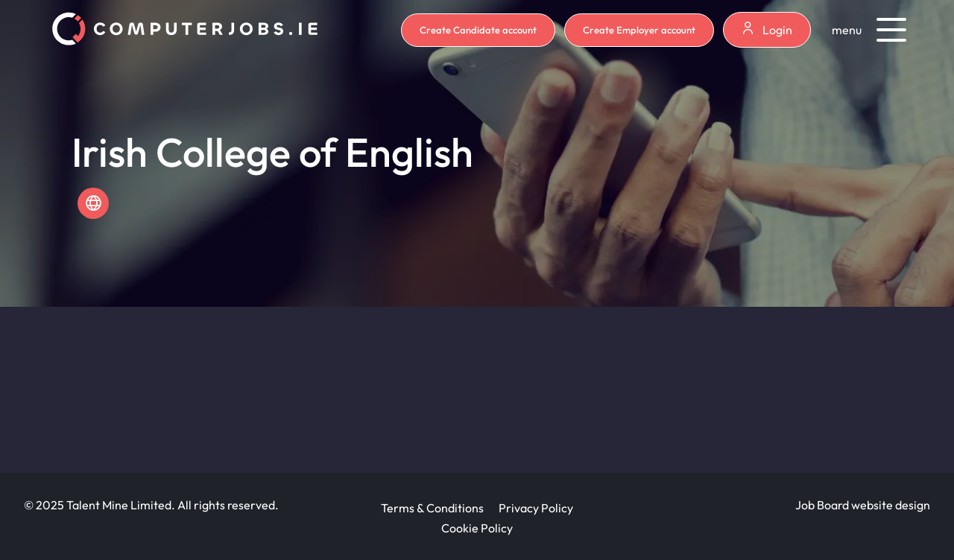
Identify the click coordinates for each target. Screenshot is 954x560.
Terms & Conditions (432, 508)
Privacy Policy (536, 508)
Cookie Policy (477, 528)
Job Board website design (863, 505)
